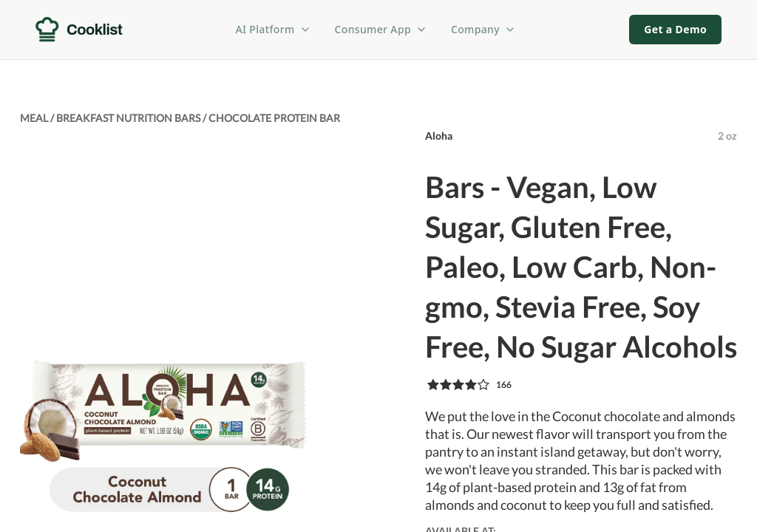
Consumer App (381, 29)
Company (483, 29)
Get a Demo (675, 29)
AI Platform (274, 29)
